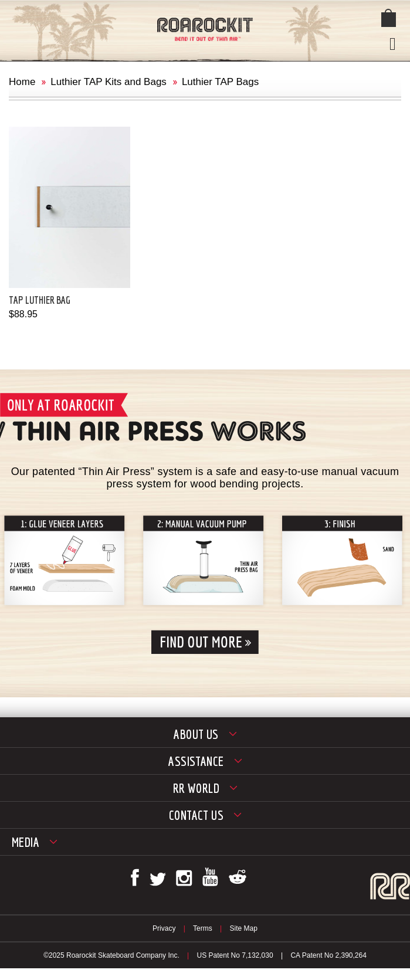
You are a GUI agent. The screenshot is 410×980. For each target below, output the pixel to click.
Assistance (196, 761)
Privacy (164, 928)
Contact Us (196, 815)
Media (26, 842)
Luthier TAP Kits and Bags (109, 82)
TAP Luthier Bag (40, 300)
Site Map (244, 928)
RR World (196, 788)
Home (22, 82)
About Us (196, 734)
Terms (203, 928)
